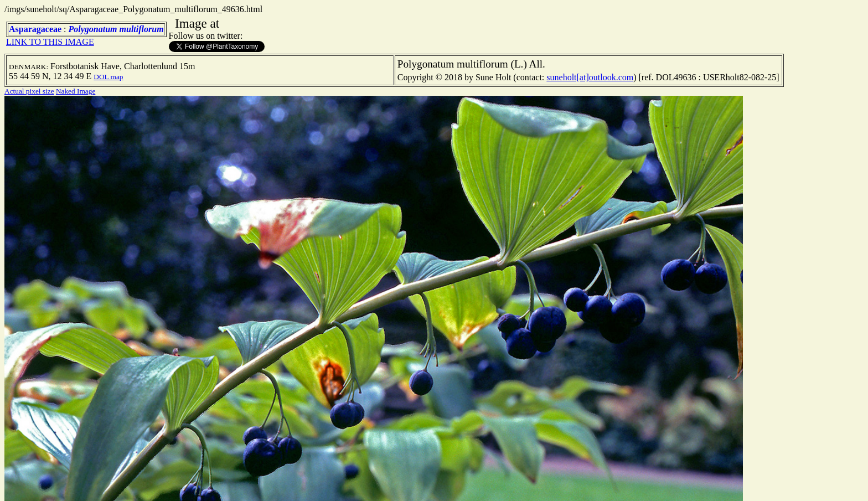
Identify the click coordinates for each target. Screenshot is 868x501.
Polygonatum (93, 29)
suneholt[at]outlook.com (590, 77)
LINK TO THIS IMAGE (50, 42)
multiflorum (142, 29)
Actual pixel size (29, 91)
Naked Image (76, 91)
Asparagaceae (35, 29)
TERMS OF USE (616, 483)
